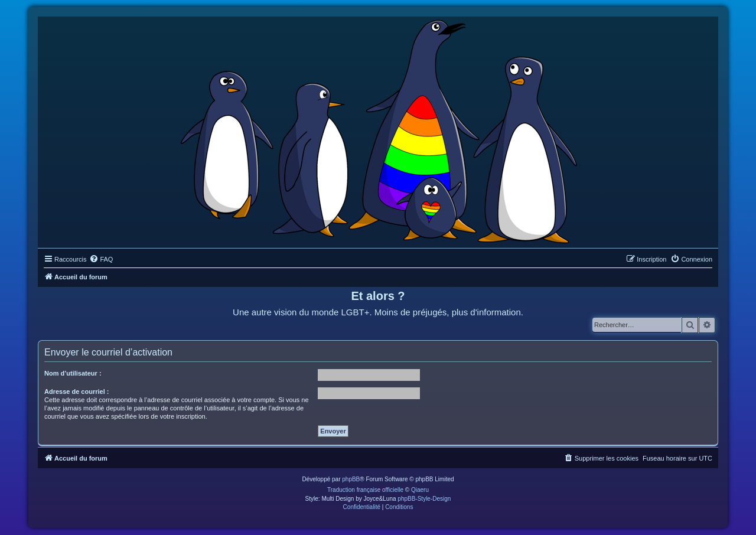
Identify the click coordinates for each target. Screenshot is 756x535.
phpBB (351, 479)
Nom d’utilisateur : (73, 373)
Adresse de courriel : (76, 392)
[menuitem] (101, 259)
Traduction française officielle (365, 490)
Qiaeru (420, 490)
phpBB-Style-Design (424, 499)
